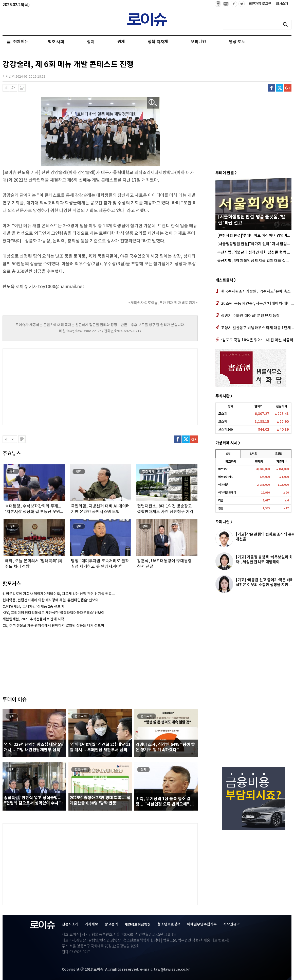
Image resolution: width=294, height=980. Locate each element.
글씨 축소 (6, 88)
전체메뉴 (21, 42)
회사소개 (281, 4)
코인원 (279, 454)
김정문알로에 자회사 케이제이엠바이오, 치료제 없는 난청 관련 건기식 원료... (59, 594)
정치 (91, 42)
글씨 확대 (13, 88)
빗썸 (228, 454)
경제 (121, 42)
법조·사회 (56, 42)
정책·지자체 (158, 42)
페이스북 (272, 88)
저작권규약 (232, 924)
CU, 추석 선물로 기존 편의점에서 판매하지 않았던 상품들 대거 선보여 (53, 626)
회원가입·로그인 (260, 4)
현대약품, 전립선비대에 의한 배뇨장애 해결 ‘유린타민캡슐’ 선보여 (51, 600)
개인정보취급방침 (138, 925)
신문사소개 (70, 924)
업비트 (253, 454)
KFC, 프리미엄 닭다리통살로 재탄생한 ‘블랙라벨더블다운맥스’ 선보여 (53, 613)
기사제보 (91, 924)
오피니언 (198, 42)
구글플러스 (288, 88)
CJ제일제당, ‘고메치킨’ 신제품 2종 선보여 (33, 607)
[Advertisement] (53, 386)
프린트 (22, 88)
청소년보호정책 (169, 924)
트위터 (280, 88)
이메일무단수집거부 (202, 924)
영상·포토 (237, 42)
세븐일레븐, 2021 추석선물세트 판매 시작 (33, 619)
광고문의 (111, 924)
